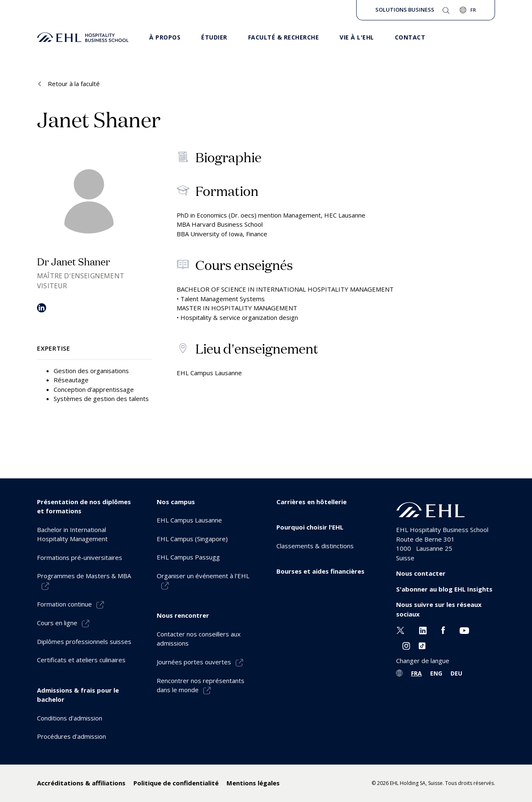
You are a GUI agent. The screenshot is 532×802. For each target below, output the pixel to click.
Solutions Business (405, 10)
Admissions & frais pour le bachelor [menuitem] (78, 695)
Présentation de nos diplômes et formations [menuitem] (84, 506)
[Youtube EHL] (464, 629)
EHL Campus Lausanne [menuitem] (189, 520)
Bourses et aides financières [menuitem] (320, 571)
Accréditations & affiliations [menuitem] (81, 783)
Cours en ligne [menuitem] (57, 623)
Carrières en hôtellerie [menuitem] (312, 502)
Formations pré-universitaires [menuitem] (80, 557)
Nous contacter (421, 573)
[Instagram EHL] (406, 645)
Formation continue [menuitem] (64, 604)
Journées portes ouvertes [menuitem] (194, 662)
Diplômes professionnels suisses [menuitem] (84, 641)
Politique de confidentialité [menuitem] (176, 783)
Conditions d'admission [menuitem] (70, 718)
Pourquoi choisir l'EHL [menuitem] (310, 527)
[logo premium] (83, 37)
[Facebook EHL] (443, 629)
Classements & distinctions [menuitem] (315, 546)
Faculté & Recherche (284, 37)
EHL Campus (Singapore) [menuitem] (192, 539)
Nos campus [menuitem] (176, 502)
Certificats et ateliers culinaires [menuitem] (81, 660)
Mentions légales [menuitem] (253, 783)
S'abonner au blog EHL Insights (444, 589)
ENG (436, 673)
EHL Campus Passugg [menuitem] (188, 557)
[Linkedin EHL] (423, 629)
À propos (165, 37)
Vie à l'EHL (357, 37)
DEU (456, 673)
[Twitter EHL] (400, 629)
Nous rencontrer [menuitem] (183, 615)
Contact (410, 37)
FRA (416, 673)
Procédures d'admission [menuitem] (71, 736)
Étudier (214, 37)
